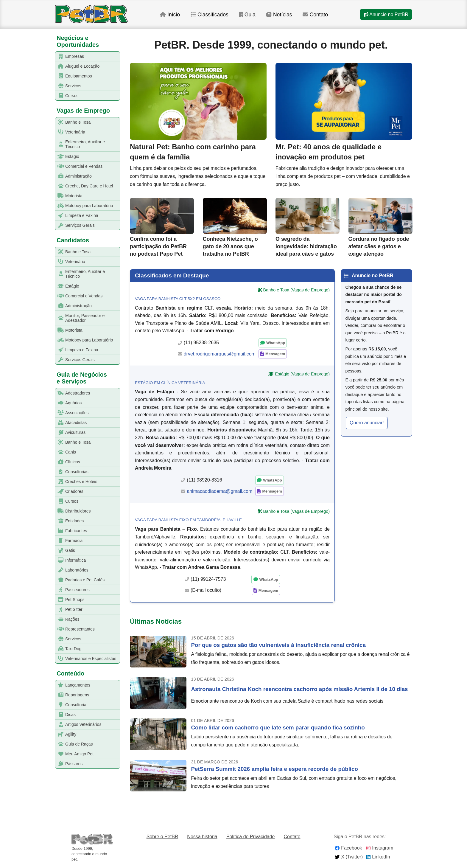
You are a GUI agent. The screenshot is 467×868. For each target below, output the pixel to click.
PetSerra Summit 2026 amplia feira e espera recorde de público (275, 769)
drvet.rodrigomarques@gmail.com (220, 354)
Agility (66, 734)
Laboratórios (72, 570)
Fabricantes (71, 531)
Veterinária (70, 132)
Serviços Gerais (75, 225)
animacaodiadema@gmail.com (220, 491)
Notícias (279, 15)
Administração (74, 176)
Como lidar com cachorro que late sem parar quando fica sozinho (278, 728)
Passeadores (73, 590)
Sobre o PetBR (162, 837)
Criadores (69, 492)
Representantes (75, 629)
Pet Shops (70, 600)
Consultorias (72, 472)
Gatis (65, 551)
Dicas (66, 715)
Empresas (70, 56)
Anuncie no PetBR (386, 14)
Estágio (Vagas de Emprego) (302, 374)
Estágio (67, 157)
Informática (71, 560)
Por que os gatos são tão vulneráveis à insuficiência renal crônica (278, 645)
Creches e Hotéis (76, 482)
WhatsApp (276, 343)
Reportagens (72, 695)
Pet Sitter (69, 610)
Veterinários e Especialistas (86, 659)
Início (170, 15)
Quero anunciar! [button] (367, 423)
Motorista (69, 196)
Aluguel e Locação (77, 66)
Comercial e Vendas (79, 166)
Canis (66, 452)
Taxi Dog (68, 649)
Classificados (210, 15)
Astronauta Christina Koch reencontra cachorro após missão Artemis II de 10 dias (300, 689)
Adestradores (73, 393)
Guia (247, 15)
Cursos (67, 96)
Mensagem (275, 354)
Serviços (68, 86)
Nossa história (202, 837)
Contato (315, 15)
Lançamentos (73, 685)
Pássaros (69, 764)
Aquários (69, 403)
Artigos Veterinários (78, 725)
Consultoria (71, 705)
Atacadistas (71, 423)
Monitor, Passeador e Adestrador (80, 318)
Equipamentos (74, 76)
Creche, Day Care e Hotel (84, 186)
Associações (72, 413)
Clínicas (68, 462)
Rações (67, 619)
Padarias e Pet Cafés (80, 580)
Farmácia (69, 541)
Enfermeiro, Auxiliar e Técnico (80, 144)
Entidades (70, 521)
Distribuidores (73, 511)
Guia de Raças (74, 744)
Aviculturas (70, 433)
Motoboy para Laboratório (84, 206)
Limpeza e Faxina (77, 216)
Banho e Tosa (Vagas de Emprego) (296, 290)
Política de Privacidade (251, 837)
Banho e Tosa (73, 122)
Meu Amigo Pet (74, 754)
